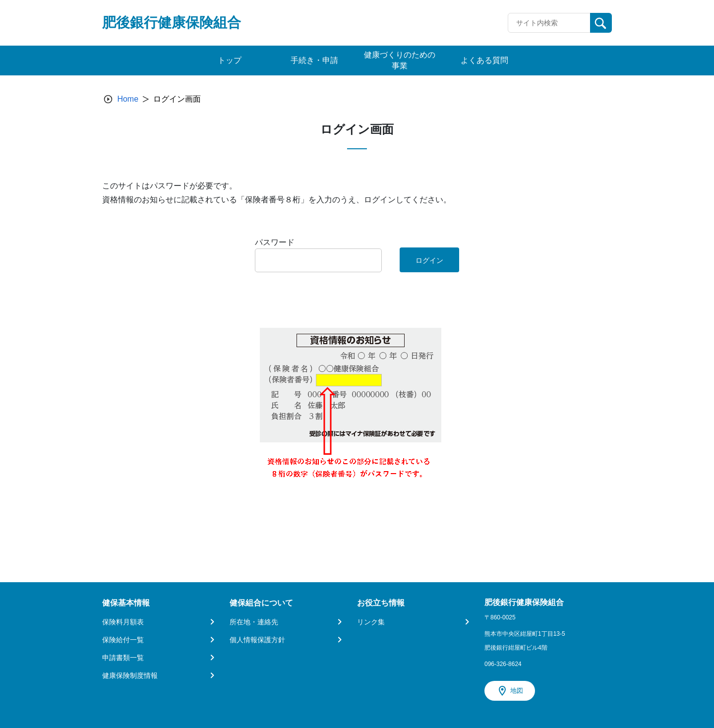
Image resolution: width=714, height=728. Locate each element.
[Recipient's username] (549, 23)
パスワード (275, 242)
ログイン (429, 260)
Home (128, 99)
